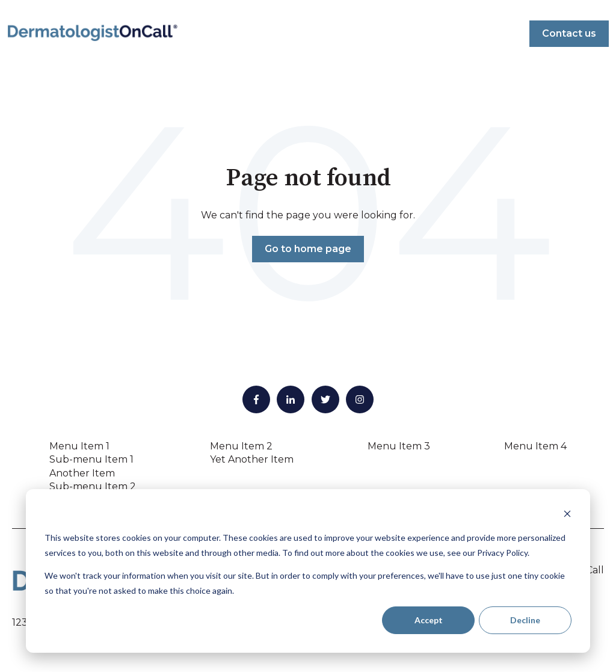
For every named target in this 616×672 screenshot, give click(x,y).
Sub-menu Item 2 (93, 486)
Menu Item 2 (241, 446)
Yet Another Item (252, 459)
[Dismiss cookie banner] (567, 515)
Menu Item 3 (399, 446)
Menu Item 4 (535, 446)
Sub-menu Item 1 (91, 459)
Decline (525, 620)
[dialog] (308, 571)
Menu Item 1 (79, 446)
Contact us (569, 33)
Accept (429, 620)
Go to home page (308, 249)
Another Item (82, 473)
